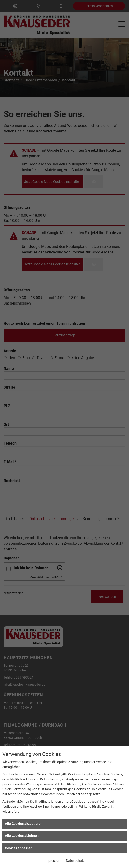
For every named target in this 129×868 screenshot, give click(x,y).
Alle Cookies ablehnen (22, 836)
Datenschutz (75, 861)
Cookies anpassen (19, 848)
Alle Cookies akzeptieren (24, 824)
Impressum (53, 861)
